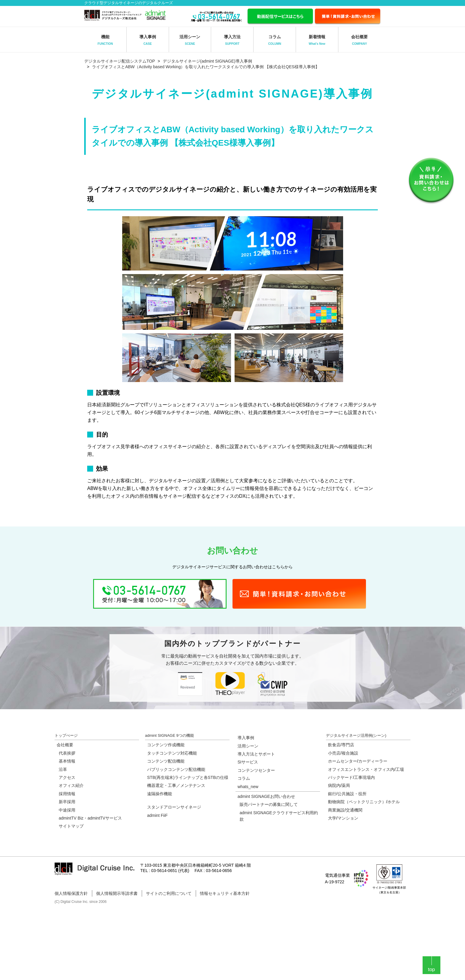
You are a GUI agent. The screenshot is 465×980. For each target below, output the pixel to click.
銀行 (332, 794)
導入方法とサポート (256, 754)
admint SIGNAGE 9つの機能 (169, 735)
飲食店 (334, 745)
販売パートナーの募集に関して (269, 804)
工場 (400, 769)
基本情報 (67, 761)
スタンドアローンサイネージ (174, 807)
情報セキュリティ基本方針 (225, 893)
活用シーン (190, 40)
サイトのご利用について (169, 893)
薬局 (346, 785)
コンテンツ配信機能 (166, 761)
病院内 (334, 785)
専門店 (348, 745)
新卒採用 (67, 802)
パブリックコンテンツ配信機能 (176, 769)
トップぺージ (66, 735)
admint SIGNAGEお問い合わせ (266, 796)
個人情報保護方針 (71, 893)
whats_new (248, 787)
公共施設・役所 (352, 794)
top (431, 969)
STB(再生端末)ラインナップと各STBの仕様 (188, 777)
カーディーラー (373, 761)
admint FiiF (157, 815)
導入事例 (148, 40)
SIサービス (248, 762)
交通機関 (354, 810)
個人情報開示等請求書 (117, 893)
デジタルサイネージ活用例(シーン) (356, 735)
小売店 (334, 753)
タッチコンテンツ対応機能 (172, 753)
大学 (332, 818)
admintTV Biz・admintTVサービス (90, 818)
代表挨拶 (67, 753)
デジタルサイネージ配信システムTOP (120, 61)
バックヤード (340, 777)
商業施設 (336, 810)
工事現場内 (364, 777)
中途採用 (67, 810)
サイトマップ (71, 826)
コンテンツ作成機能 (166, 745)
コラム (275, 40)
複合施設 (350, 753)
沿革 (63, 769)
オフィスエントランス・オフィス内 (361, 769)
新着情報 (317, 40)
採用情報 (67, 794)
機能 (105, 40)
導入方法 (232, 40)
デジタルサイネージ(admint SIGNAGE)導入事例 (207, 61)
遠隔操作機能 (160, 794)
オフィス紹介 (71, 785)
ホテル (394, 802)
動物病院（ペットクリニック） (357, 802)
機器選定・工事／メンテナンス (176, 785)
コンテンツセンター (256, 770)
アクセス (67, 777)
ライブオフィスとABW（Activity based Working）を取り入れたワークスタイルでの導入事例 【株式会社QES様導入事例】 (206, 67)
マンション (348, 818)
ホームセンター (343, 761)
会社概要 (359, 40)
